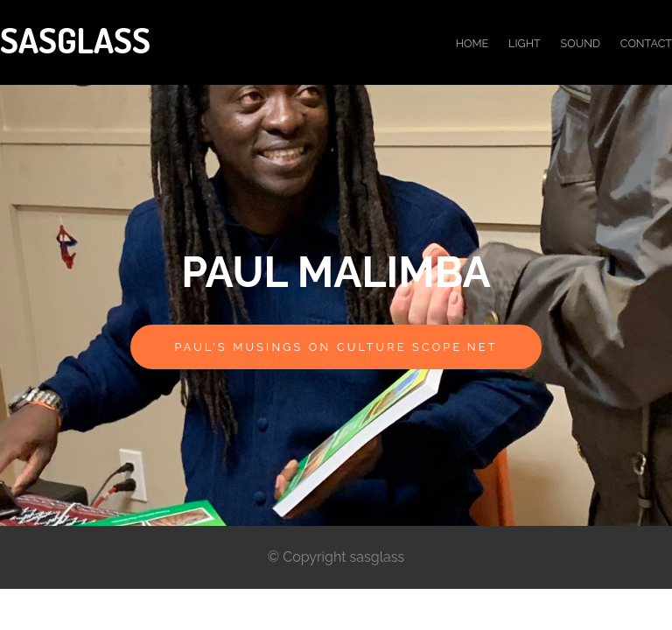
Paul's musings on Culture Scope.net (336, 347)
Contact (646, 43)
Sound (581, 43)
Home (472, 43)
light (525, 43)
